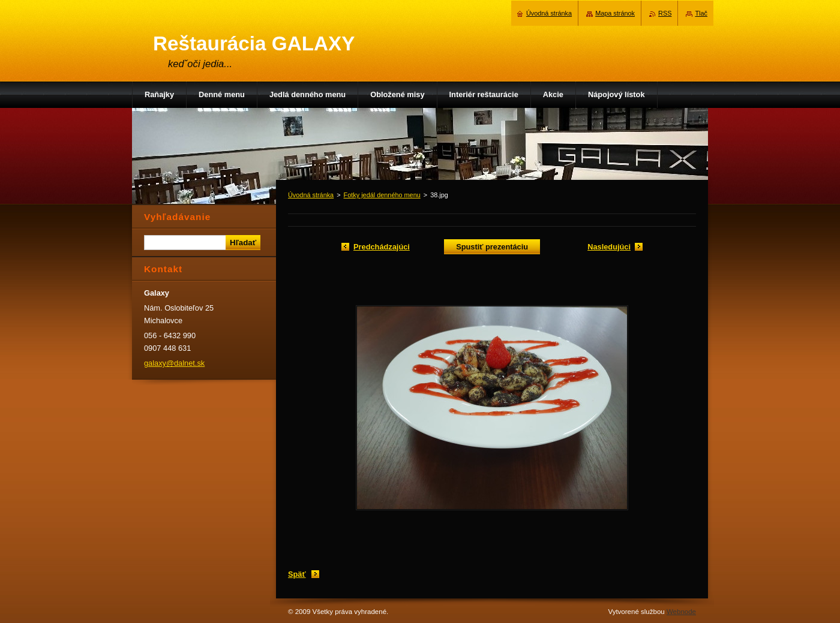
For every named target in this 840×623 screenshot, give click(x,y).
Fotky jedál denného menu (382, 195)
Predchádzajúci (382, 247)
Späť (297, 574)
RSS (665, 13)
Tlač (701, 13)
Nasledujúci (609, 247)
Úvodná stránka (311, 195)
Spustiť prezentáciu (492, 247)
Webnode (681, 612)
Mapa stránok (615, 13)
